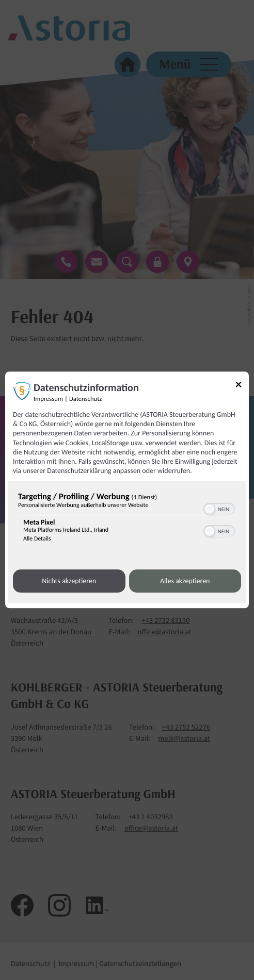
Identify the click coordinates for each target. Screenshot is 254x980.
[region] (127, 520)
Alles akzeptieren (185, 581)
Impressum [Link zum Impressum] (48, 399)
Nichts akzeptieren (69, 581)
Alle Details (37, 539)
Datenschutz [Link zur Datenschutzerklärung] (85, 399)
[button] (210, 510)
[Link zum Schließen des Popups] (242, 386)
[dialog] (127, 490)
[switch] (219, 509)
